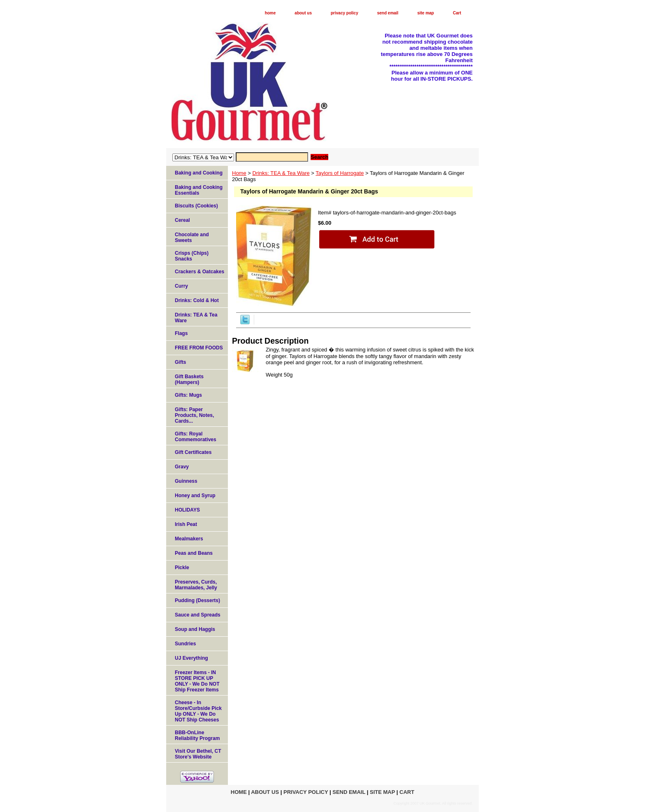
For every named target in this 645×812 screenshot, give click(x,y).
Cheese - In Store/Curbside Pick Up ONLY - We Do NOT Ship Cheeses (198, 711)
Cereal (182, 220)
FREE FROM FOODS (199, 348)
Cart (457, 13)
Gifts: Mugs (188, 395)
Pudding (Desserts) (197, 600)
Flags (181, 333)
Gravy (182, 467)
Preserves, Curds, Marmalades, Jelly (196, 585)
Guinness (186, 481)
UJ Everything (191, 658)
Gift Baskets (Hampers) (189, 379)
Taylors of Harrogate (340, 173)
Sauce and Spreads (198, 615)
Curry (181, 286)
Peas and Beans (194, 553)
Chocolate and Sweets (192, 237)
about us (303, 13)
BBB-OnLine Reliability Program (197, 735)
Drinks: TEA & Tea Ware (281, 173)
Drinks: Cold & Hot (197, 300)
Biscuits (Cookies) (196, 206)
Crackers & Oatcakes (200, 272)
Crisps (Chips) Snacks (192, 256)
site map (426, 13)
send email (388, 13)
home (270, 13)
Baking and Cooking (199, 173)
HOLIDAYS (187, 510)
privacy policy (345, 13)
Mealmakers (189, 539)
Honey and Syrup (195, 496)
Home (239, 173)
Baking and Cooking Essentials (199, 190)
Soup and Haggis (195, 629)
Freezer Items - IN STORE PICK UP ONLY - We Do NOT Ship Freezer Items (197, 681)
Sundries (185, 644)
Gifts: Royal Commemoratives (196, 437)
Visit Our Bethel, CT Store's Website (198, 754)
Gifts (180, 362)
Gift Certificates (193, 452)
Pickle (182, 568)
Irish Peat (186, 524)
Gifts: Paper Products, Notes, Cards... (194, 415)
